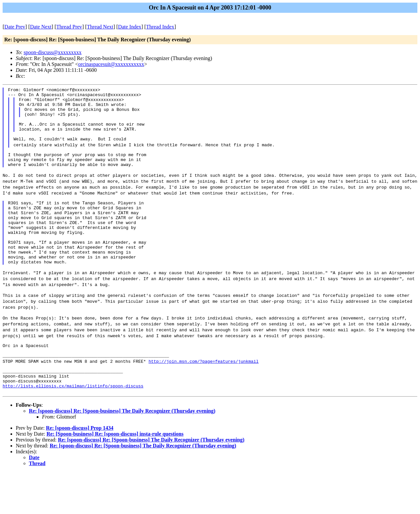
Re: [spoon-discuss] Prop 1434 (80, 470)
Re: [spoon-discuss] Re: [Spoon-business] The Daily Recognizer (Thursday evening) (122, 453)
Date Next (41, 27)
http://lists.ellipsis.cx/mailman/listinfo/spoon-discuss (73, 427)
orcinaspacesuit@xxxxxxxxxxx (111, 64)
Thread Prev (69, 27)
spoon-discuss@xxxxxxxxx (53, 52)
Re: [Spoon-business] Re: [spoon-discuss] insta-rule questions (115, 476)
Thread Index (160, 27)
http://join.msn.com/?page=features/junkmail (204, 398)
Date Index (130, 27)
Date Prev (15, 27)
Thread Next (100, 27)
